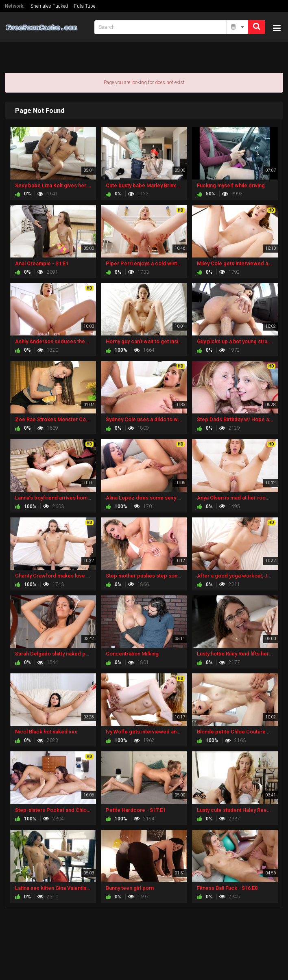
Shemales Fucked (49, 6)
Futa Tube (85, 6)
